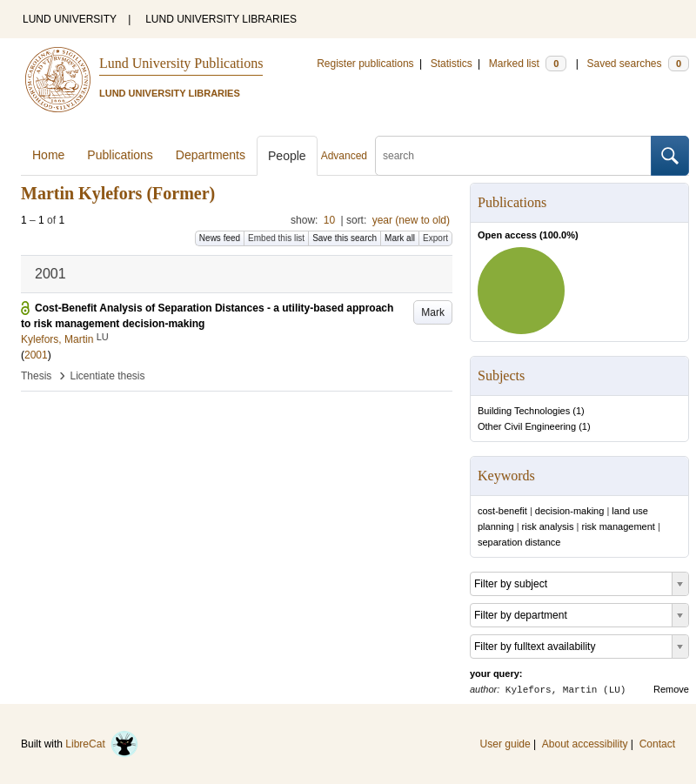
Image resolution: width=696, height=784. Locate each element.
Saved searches (638, 64)
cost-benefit (502, 511)
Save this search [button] (345, 238)
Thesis (36, 376)
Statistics (452, 64)
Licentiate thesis (107, 376)
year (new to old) (411, 220)
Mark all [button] (400, 238)
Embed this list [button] (276, 238)
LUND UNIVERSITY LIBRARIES (221, 19)
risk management (618, 526)
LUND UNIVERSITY (70, 19)
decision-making (569, 511)
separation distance (519, 542)
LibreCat (102, 744)
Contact (657, 744)
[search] (513, 156)
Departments (211, 155)
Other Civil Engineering (527, 426)
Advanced (344, 156)
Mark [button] (433, 312)
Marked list (528, 64)
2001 (36, 355)
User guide (505, 744)
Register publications (365, 64)
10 (329, 220)
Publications (120, 155)
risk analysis (548, 526)
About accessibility (585, 744)
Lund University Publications (181, 63)
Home (48, 155)
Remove (671, 689)
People (287, 156)
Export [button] (435, 238)
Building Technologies (524, 411)
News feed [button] (220, 238)
